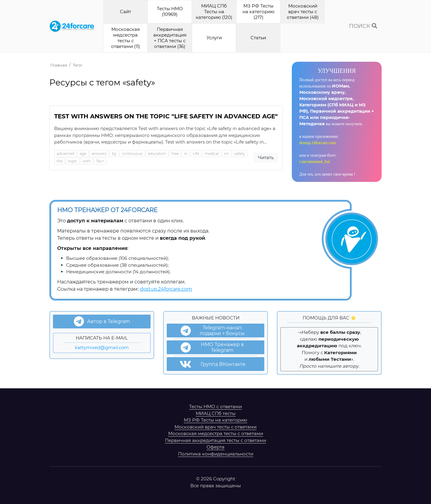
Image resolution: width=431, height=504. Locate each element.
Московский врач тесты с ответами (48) (303, 12)
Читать (266, 157)
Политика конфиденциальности (216, 454)
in (186, 154)
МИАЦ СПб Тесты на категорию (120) (214, 12)
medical (212, 154)
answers (99, 154)
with (87, 161)
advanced (65, 154)
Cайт (126, 12)
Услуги (214, 38)
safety (240, 154)
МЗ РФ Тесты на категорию (215, 420)
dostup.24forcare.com (318, 143)
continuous (132, 154)
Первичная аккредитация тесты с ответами (215, 440)
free (175, 154)
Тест (100, 161)
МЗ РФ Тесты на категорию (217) (258, 12)
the (60, 161)
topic (73, 161)
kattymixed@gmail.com (102, 347)
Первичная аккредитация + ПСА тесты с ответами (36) (170, 38)
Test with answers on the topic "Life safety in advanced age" (166, 116)
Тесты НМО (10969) (170, 11)
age (83, 154)
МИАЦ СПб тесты (216, 413)
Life (196, 154)
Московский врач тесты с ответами (215, 427)
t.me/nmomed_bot (315, 162)
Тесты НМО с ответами (215, 406)
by (114, 154)
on (227, 154)
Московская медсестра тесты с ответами (216, 433)
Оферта (215, 447)
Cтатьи (258, 38)
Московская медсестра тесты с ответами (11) (126, 38)
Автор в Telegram (102, 321)
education (157, 154)
